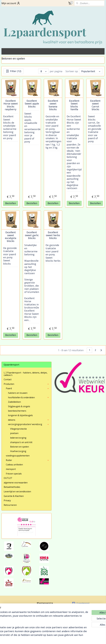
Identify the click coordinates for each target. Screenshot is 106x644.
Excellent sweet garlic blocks (32, 235)
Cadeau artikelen (14, 465)
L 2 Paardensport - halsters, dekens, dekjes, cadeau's (26, 374)
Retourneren (10, 505)
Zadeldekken (14, 402)
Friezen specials (14, 474)
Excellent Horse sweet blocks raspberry (11, 105)
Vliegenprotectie (18, 429)
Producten (26, 384)
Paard (28, 388)
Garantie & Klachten (14, 496)
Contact (8, 379)
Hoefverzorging (18, 451)
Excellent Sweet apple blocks (32, 104)
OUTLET (8, 478)
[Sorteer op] (91, 71)
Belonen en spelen (20, 447)
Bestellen (11, 203)
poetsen (14, 433)
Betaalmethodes (12, 487)
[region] (35, 621)
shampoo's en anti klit (21, 442)
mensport (11, 469)
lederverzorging (18, 438)
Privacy (7, 500)
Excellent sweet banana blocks (53, 105)
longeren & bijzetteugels (20, 415)
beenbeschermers (17, 411)
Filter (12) (14, 71)
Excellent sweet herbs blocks (53, 235)
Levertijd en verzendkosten (17, 492)
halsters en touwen (18, 393)
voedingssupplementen (18, 456)
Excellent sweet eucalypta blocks (11, 237)
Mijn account (11, 3)
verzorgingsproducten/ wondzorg (29, 424)
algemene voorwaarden (16, 483)
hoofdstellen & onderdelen (29, 397)
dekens (29, 420)
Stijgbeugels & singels (19, 406)
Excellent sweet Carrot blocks (95, 105)
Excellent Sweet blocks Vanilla (74, 105)
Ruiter (28, 460)
